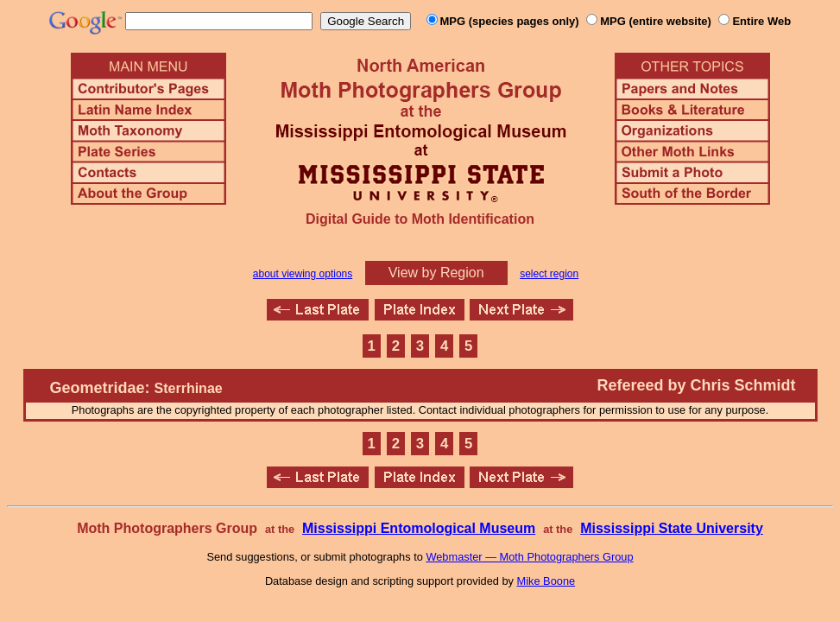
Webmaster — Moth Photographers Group (529, 557)
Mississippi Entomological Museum (419, 528)
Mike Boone (546, 581)
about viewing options (303, 274)
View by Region (436, 273)
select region (549, 274)
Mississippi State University (672, 528)
